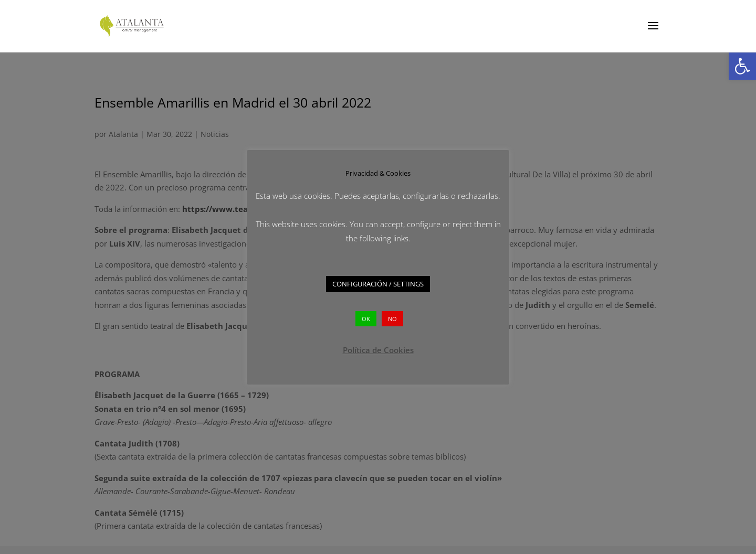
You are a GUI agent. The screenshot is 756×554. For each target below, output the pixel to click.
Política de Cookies (378, 350)
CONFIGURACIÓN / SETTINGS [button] (378, 284)
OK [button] (366, 319)
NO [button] (392, 319)
